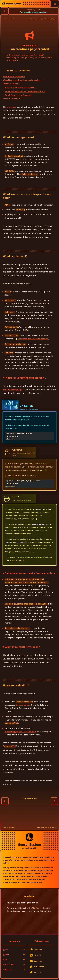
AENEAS (17, 450)
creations (12, 107)
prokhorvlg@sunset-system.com (20, 732)
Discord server (23, 706)
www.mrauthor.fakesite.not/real (33, 339)
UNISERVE (26, 406)
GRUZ (15, 498)
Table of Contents (17, 71)
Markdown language (12, 390)
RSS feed (36, 909)
